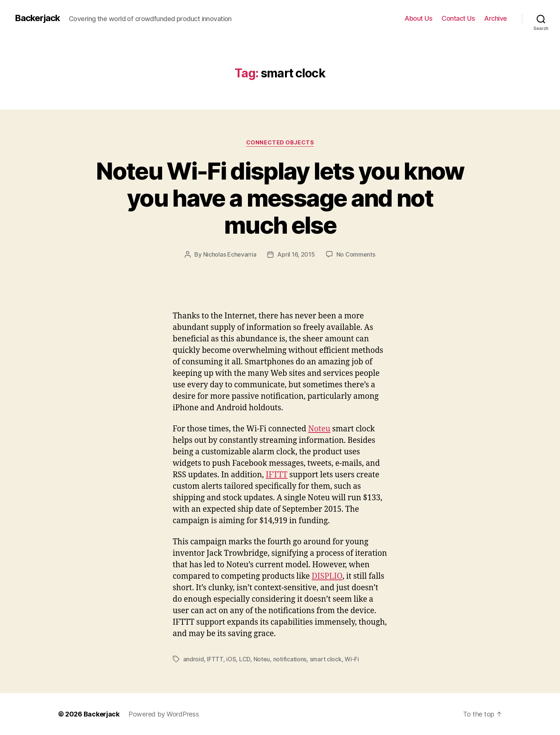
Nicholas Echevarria (230, 254)
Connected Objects (280, 143)
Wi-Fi (352, 659)
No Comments (356, 254)
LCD (245, 659)
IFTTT (277, 475)
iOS (231, 659)
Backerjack (37, 18)
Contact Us (458, 18)
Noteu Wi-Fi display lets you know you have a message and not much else (280, 198)
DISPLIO (327, 576)
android (194, 659)
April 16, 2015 (296, 254)
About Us (418, 18)
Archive (496, 18)
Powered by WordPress (164, 714)
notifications (290, 659)
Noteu (319, 429)
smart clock (326, 659)
